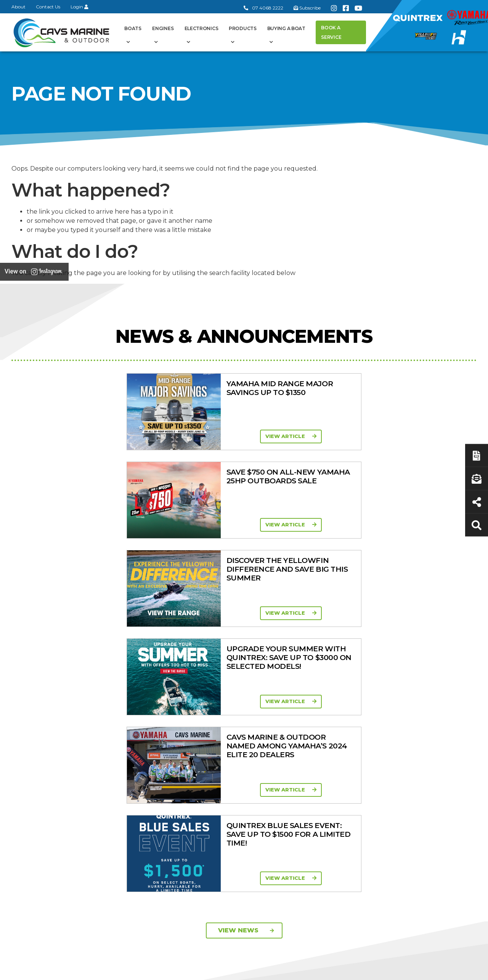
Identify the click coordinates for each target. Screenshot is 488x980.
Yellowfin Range (234, 713)
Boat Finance (430, 702)
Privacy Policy (409, 970)
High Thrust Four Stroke (302, 776)
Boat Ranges (242, 679)
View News (246, 577)
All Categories (364, 692)
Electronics (201, 28)
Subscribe (32, 798)
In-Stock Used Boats (240, 753)
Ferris (353, 785)
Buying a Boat (286, 28)
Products (243, 28)
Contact (157, 720)
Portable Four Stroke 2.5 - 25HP (307, 722)
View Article (117, 436)
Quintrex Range (234, 703)
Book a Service (331, 32)
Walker (355, 795)
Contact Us (48, 7)
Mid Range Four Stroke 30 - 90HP (301, 740)
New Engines (364, 742)
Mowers (356, 702)
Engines (163, 28)
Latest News (429, 730)
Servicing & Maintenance (428, 716)
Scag (352, 805)
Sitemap (458, 970)
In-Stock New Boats (240, 743)
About (18, 7)
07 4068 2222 (263, 8)
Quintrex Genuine (369, 722)
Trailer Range (363, 732)
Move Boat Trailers (237, 733)
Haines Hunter (232, 723)
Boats (133, 28)
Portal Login (163, 730)
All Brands (359, 756)
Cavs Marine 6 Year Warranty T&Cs (171, 706)
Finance (423, 740)
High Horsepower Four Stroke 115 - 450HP (309, 758)
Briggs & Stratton (368, 775)
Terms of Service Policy (341, 970)
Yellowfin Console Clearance (237, 767)
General (165, 679)
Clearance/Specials (370, 712)
